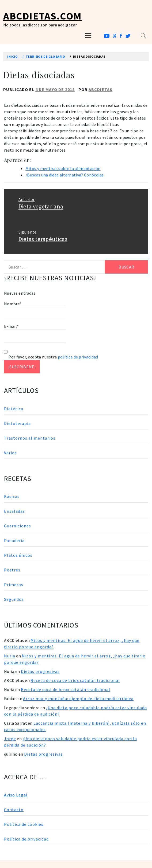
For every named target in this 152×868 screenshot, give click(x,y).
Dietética (14, 409)
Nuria (10, 656)
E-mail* (35, 333)
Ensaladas (14, 511)
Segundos (14, 599)
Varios (10, 453)
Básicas (12, 496)
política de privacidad (78, 357)
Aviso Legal (16, 795)
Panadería (14, 540)
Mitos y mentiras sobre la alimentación (63, 168)
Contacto (14, 810)
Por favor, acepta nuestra (51, 357)
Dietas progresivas (40, 671)
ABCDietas (100, 89)
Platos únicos (18, 555)
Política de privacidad (26, 839)
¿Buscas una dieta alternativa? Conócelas (65, 175)
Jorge (10, 739)
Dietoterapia (17, 423)
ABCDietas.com (43, 16)
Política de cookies (24, 824)
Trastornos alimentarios (30, 438)
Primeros (14, 585)
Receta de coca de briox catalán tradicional (75, 680)
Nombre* (35, 311)
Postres (12, 570)
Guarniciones (18, 526)
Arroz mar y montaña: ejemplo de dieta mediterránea (78, 699)
